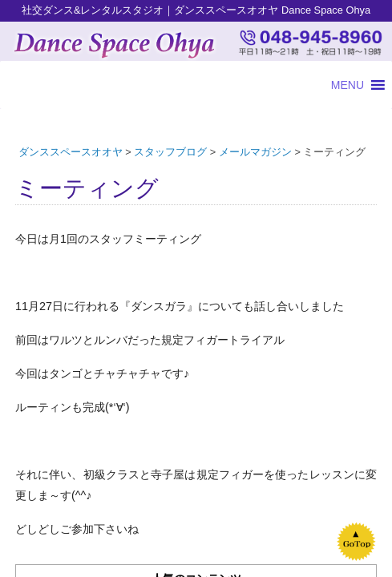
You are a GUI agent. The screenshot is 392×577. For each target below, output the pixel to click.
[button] (348, 85)
